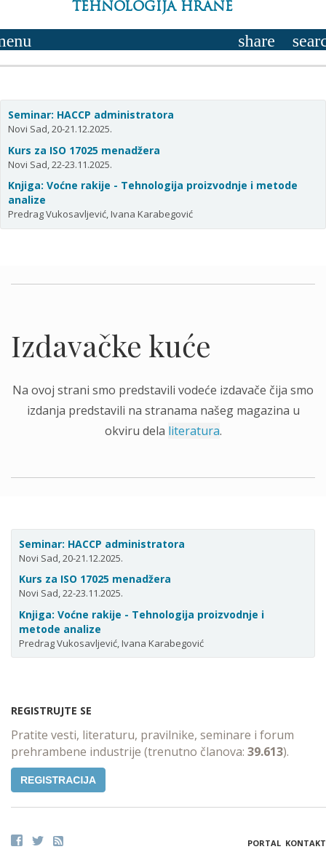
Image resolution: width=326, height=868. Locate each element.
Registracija (58, 780)
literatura (194, 431)
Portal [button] (264, 843)
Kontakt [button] (306, 843)
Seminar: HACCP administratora (91, 115)
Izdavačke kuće (111, 345)
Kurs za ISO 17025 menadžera (84, 150)
